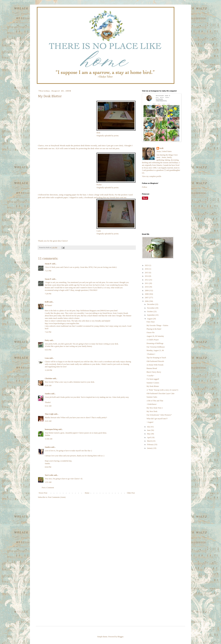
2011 (147, 283)
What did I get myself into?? (157, 419)
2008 (147, 294)
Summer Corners (153, 383)
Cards (99, 231)
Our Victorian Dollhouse (156, 347)
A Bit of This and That (155, 401)
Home (87, 493)
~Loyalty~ (150, 376)
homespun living (51, 429)
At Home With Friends (155, 365)
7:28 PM (48, 294)
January (150, 448)
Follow (145, 187)
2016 (147, 269)
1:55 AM (48, 482)
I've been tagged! (153, 379)
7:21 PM (48, 271)
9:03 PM (48, 350)
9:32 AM (48, 406)
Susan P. (48, 264)
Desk (98, 133)
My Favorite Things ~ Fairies (157, 325)
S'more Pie (151, 332)
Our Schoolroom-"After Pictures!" (159, 415)
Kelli (47, 302)
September (151, 315)
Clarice (41, 145)
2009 (147, 291)
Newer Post (43, 493)
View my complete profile (152, 176)
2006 (147, 301)
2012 (147, 280)
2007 (147, 298)
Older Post (131, 493)
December (151, 304)
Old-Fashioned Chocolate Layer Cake (161, 393)
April (149, 437)
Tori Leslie (49, 475)
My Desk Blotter (153, 386)
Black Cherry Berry (154, 372)
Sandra (48, 394)
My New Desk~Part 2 (155, 408)
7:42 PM (48, 332)
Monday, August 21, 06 (155, 350)
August (150, 319)
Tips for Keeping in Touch (156, 358)
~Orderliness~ (152, 404)
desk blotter (85, 145)
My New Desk (152, 411)
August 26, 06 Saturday (155, 336)
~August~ (150, 422)
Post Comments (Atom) (57, 497)
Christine (48, 378)
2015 (147, 273)
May (149, 434)
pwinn (116, 136)
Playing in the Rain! (154, 329)
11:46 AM (49, 439)
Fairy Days (151, 322)
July (149, 427)
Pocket (99, 185)
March (150, 441)
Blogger (120, 637)
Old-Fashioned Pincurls (155, 361)
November (151, 308)
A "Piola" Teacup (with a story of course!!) (162, 390)
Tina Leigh (49, 414)
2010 (147, 287)
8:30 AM (48, 386)
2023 (147, 265)
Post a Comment (48, 488)
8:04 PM (48, 467)
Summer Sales (152, 397)
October (150, 312)
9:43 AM (48, 421)
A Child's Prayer (153, 340)
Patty (47, 340)
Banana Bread (152, 368)
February (151, 445)
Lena (47, 358)
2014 (147, 276)
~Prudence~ (151, 354)
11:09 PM (48, 370)
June (149, 430)
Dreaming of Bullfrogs (155, 343)
